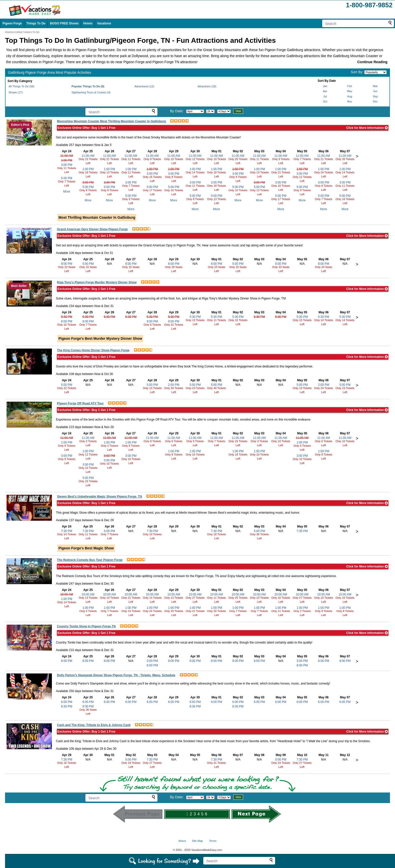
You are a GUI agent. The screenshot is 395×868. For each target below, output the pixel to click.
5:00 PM (67, 178)
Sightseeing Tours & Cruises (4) (91, 92)
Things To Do (36, 23)
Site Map (197, 841)
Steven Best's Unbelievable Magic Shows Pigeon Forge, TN (100, 497)
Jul (325, 96)
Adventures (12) (144, 86)
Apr (325, 91)
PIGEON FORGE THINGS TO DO (22, 32)
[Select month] (195, 111)
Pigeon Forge (12, 23)
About (182, 841)
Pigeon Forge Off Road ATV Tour (80, 403)
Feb (350, 86)
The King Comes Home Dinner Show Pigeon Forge (93, 350)
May (350, 91)
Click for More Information (367, 128)
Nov (350, 101)
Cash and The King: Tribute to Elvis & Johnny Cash (94, 725)
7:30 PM (67, 531)
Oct (325, 101)
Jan (325, 86)
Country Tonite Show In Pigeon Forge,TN (86, 626)
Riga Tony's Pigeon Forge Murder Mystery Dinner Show (97, 282)
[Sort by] (375, 72)
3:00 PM (67, 165)
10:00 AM (67, 594)
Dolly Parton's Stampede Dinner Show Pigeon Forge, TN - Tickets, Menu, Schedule (116, 675)
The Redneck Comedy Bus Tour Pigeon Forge (90, 560)
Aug (350, 96)
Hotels (88, 23)
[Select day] (210, 111)
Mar (375, 86)
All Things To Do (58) (21, 86)
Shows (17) (16, 92)
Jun (375, 91)
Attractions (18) (207, 86)
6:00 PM (67, 702)
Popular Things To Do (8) (88, 86)
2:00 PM (174, 385)
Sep (375, 96)
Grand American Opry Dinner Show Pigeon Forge (92, 229)
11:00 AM (67, 156)
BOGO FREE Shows (64, 23)
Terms (213, 841)
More (67, 192)
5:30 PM (67, 317)
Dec (375, 101)
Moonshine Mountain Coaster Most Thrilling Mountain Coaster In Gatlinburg (111, 121)
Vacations (104, 23)
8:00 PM (67, 264)
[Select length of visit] (224, 111)
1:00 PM (67, 160)
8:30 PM (67, 706)
